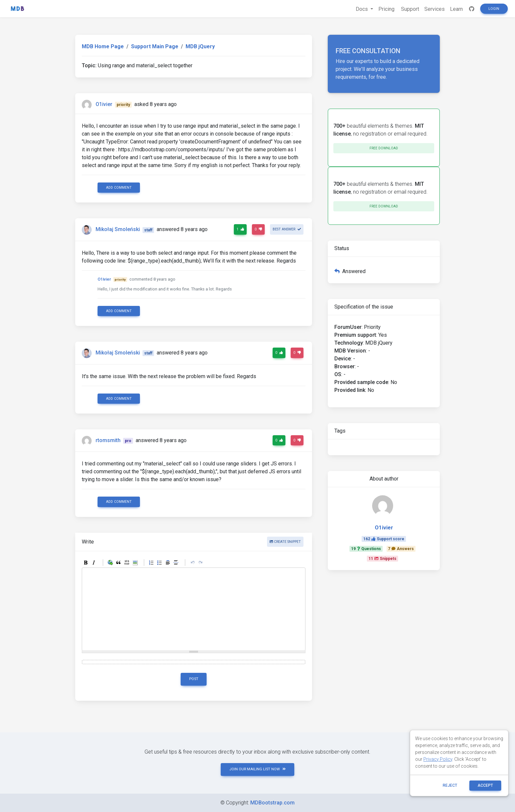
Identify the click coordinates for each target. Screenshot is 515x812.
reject (450, 785)
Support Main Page (155, 46)
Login (494, 9)
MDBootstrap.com (272, 803)
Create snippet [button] (285, 542)
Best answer (287, 229)
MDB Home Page (103, 46)
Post (194, 679)
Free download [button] (384, 148)
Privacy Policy (438, 759)
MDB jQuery (200, 46)
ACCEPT (485, 785)
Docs (362, 9)
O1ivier (104, 104)
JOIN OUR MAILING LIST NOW (257, 769)
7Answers (401, 549)
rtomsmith (108, 440)
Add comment (119, 188)
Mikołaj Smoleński (118, 230)
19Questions (366, 549)
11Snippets (382, 559)
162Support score (384, 539)
